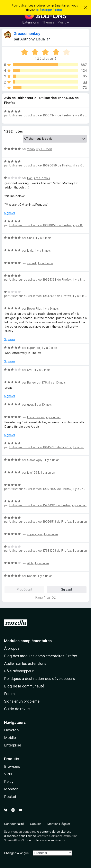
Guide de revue (17, 709)
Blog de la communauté (24, 686)
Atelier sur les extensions (25, 663)
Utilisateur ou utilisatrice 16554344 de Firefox (40, 115)
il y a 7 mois (42, 178)
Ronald (32, 576)
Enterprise (13, 745)
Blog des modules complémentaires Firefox (41, 656)
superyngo (35, 534)
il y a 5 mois (44, 149)
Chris (31, 238)
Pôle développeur (19, 671)
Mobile (10, 738)
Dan (30, 178)
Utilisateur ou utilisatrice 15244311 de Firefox (40, 505)
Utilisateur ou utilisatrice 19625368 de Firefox (40, 279)
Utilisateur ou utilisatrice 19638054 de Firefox (40, 225)
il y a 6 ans (80, 115)
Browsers (12, 766)
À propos (12, 648)
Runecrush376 (37, 382)
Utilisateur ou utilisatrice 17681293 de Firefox (40, 551)
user (30, 404)
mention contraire (23, 832)
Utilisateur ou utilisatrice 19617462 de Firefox (40, 296)
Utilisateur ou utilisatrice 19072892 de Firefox (40, 489)
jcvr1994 (33, 472)
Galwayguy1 (35, 460)
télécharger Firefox (49, 10)
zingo (31, 149)
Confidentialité (14, 824)
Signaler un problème (22, 701)
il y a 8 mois (81, 225)
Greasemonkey (27, 34)
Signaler (10, 213)
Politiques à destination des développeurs (39, 679)
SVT (30, 370)
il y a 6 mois (81, 165)
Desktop (11, 730)
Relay (9, 782)
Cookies (36, 824)
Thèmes (48, 22)
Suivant (67, 589)
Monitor (11, 789)
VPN (8, 774)
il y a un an (53, 417)
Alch (30, 563)
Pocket (10, 797)
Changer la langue (16, 853)
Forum (9, 694)
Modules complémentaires (28, 641)
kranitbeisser (36, 417)
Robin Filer (34, 308)
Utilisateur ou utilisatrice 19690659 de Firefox (41, 165)
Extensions (31, 22)
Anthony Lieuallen (35, 39)
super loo (34, 348)
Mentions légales (59, 824)
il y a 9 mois (51, 308)
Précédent (24, 589)
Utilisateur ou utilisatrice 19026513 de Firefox (40, 522)
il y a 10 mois (57, 382)
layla (30, 250)
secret (32, 263)
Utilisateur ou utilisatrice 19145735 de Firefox (40, 447)
